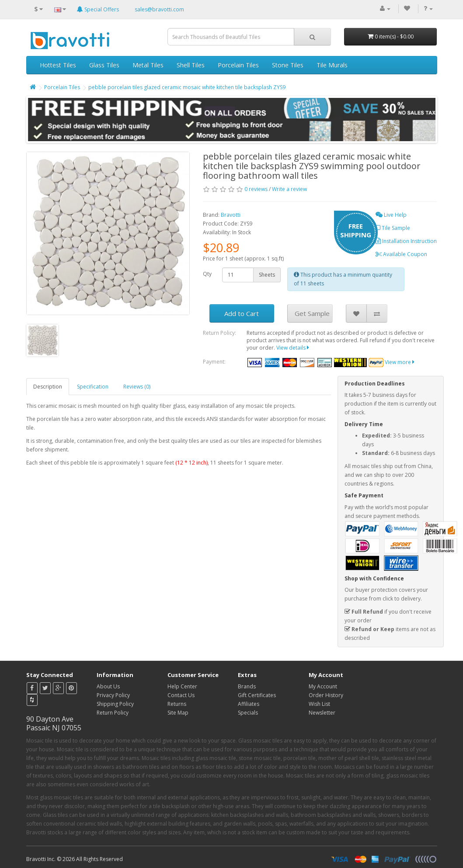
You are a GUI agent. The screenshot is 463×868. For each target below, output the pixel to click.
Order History (326, 695)
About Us (108, 686)
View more (400, 362)
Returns (177, 704)
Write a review (289, 189)
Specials (248, 713)
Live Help (391, 215)
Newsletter (322, 713)
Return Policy (113, 713)
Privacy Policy (113, 695)
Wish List (319, 704)
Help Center (182, 686)
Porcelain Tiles (238, 65)
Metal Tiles (148, 65)
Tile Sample (393, 228)
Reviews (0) (137, 387)
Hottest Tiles (58, 65)
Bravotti (231, 215)
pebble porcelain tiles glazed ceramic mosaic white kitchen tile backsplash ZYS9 (187, 87)
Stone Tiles (288, 65)
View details (293, 348)
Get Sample (312, 313)
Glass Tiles (104, 65)
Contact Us (181, 695)
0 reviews (256, 189)
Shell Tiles (191, 65)
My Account (323, 686)
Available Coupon (401, 254)
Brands (247, 686)
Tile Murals (332, 65)
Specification (93, 387)
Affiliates (249, 704)
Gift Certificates (257, 695)
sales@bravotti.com (159, 9)
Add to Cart (242, 313)
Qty (207, 274)
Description (48, 387)
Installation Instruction (406, 241)
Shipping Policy (115, 704)
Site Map (178, 713)
